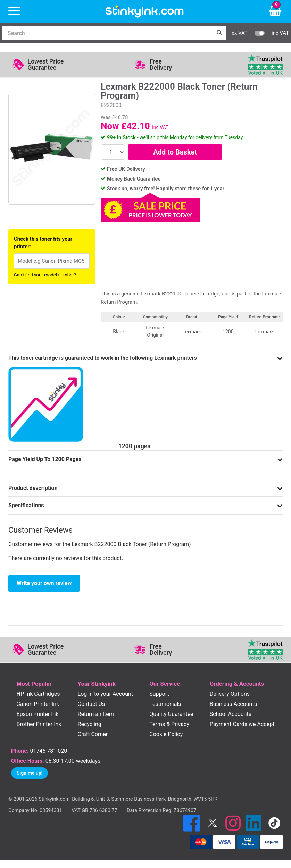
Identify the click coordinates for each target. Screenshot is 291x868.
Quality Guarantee (171, 714)
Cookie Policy (166, 734)
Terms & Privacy (169, 724)
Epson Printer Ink (38, 714)
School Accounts (231, 714)
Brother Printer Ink (39, 724)
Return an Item (96, 714)
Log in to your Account (106, 694)
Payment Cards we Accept (242, 724)
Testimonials (165, 704)
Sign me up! (30, 773)
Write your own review (44, 583)
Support (159, 694)
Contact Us (92, 704)
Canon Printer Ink (38, 704)
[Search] (107, 33)
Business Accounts (233, 704)
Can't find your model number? (45, 275)
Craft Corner (93, 734)
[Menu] (14, 11)
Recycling (90, 724)
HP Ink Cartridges (38, 694)
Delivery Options (230, 694)
